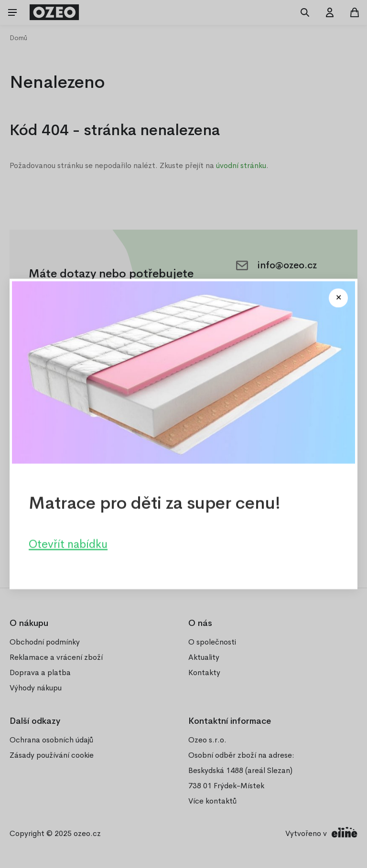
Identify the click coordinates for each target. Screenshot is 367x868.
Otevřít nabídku (68, 544)
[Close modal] (338, 298)
